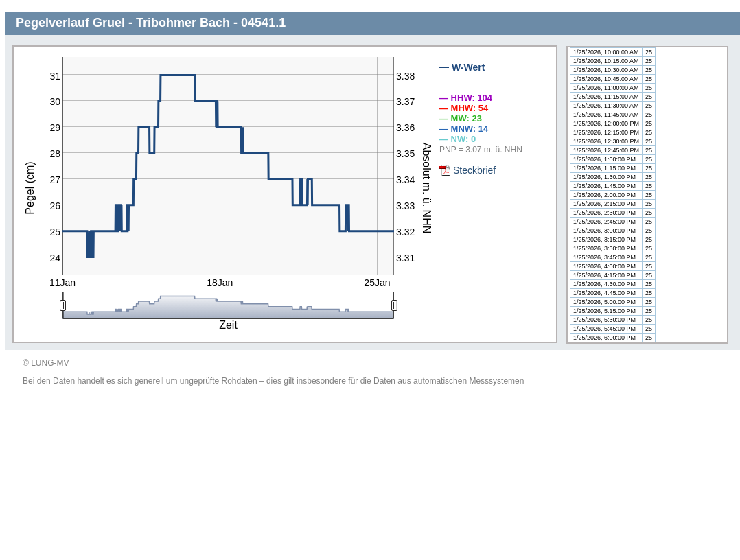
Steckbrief (474, 170)
